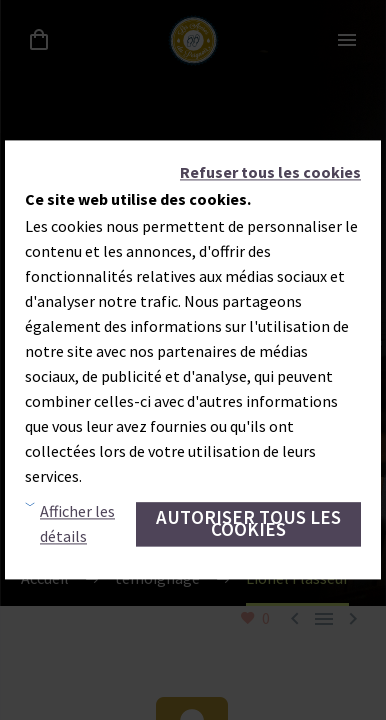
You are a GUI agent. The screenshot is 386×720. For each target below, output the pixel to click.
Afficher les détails (77, 524)
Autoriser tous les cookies (248, 524)
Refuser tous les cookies (270, 172)
